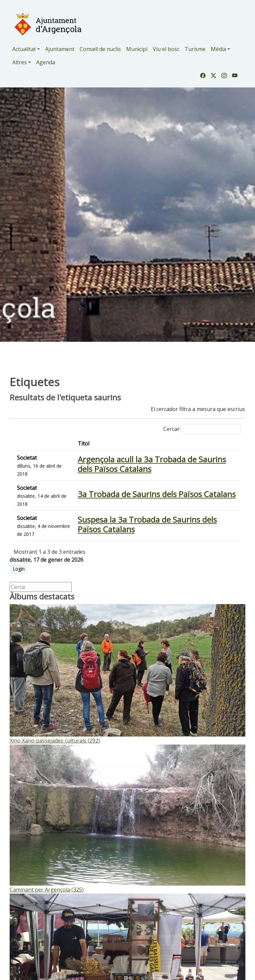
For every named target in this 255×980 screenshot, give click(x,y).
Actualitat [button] (24, 49)
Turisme (195, 49)
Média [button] (218, 49)
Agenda (46, 62)
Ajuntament (60, 49)
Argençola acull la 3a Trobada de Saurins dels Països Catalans (152, 464)
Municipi (137, 49)
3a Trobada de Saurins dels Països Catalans (157, 494)
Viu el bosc (166, 49)
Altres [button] (20, 62)
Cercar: (202, 429)
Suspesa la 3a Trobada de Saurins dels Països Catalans (147, 524)
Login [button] (19, 569)
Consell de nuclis (100, 49)
